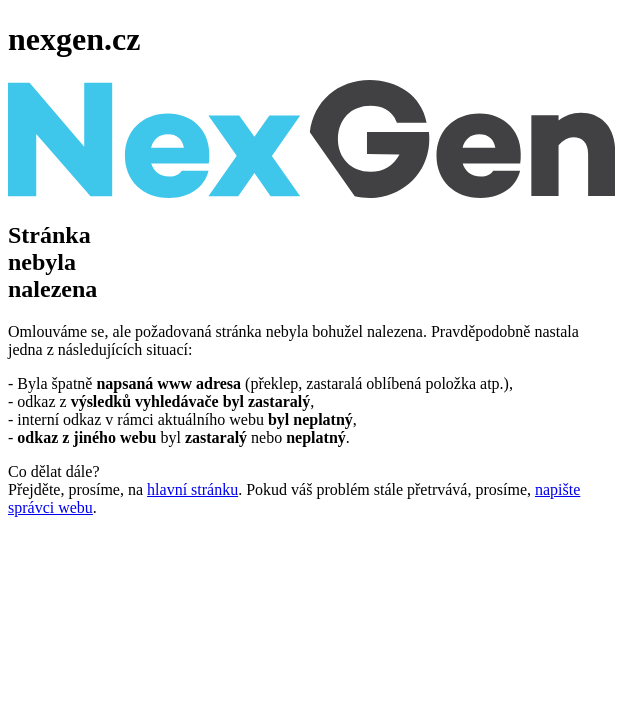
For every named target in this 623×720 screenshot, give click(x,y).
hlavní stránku (192, 489)
